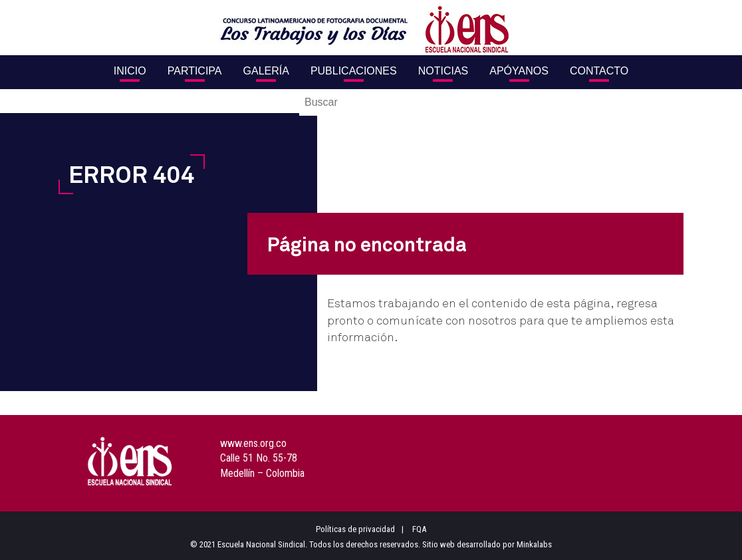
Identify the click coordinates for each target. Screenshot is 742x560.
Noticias (443, 71)
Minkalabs (534, 544)
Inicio (130, 71)
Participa (195, 71)
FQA (419, 529)
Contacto (599, 71)
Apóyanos (519, 71)
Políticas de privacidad (355, 529)
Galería (266, 71)
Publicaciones (354, 71)
